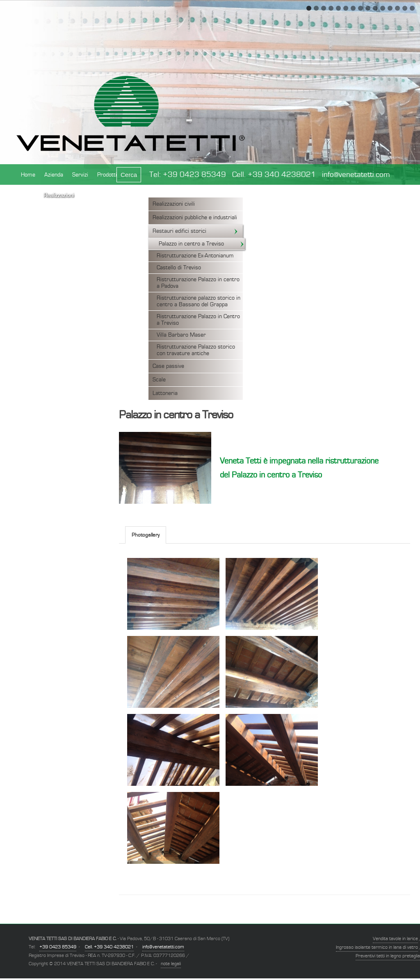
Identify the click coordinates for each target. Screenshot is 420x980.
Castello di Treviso (179, 268)
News (28, 195)
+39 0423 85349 (194, 175)
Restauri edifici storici (196, 231)
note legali (171, 964)
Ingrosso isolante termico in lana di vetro (377, 947)
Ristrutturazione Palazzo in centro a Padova (198, 283)
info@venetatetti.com (356, 175)
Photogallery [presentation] (146, 535)
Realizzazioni (59, 195)
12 (390, 8)
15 (412, 8)
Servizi (80, 175)
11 (383, 8)
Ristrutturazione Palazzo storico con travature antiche (196, 350)
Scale (159, 380)
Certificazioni (98, 195)
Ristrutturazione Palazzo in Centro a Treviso (198, 320)
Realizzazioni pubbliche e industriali (195, 218)
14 (405, 8)
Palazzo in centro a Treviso (202, 244)
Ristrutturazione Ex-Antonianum (195, 256)
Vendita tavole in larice (395, 939)
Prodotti (107, 175)
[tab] (146, 535)
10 (375, 8)
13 (397, 8)
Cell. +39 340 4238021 (274, 175)
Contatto (134, 200)
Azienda (54, 175)
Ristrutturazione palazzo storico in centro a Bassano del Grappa (199, 301)
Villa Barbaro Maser (181, 335)
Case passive (168, 366)
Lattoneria (165, 393)
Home (28, 175)
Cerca (129, 175)
